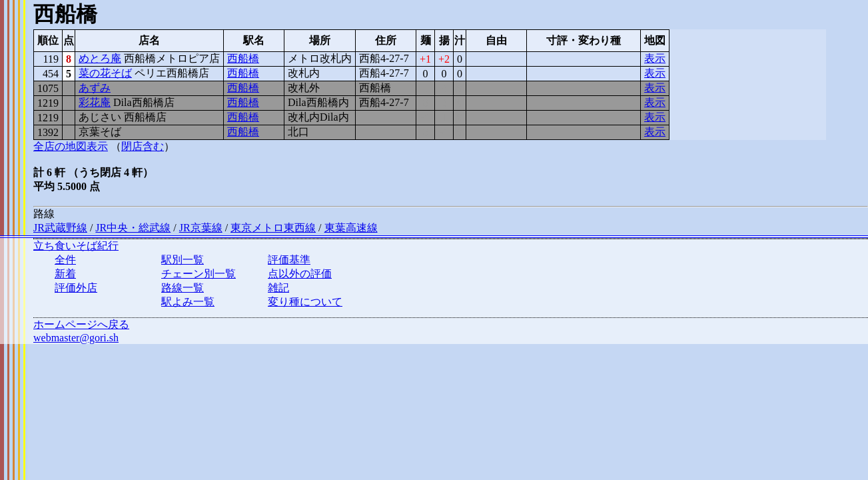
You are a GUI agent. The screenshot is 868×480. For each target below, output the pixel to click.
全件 (65, 260)
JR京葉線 (201, 228)
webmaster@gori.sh (76, 338)
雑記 (278, 288)
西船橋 (243, 58)
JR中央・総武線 (133, 228)
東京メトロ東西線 (273, 228)
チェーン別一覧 (199, 274)
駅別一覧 (183, 260)
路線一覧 (183, 288)
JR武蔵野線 (60, 228)
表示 (655, 58)
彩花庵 (95, 102)
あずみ (95, 88)
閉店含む (143, 146)
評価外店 (76, 288)
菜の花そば (105, 73)
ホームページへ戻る (81, 324)
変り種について (305, 302)
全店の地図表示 (71, 146)
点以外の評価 (300, 274)
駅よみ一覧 (188, 302)
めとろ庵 (100, 58)
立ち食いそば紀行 (76, 246)
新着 (65, 274)
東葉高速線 (351, 228)
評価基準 (289, 260)
